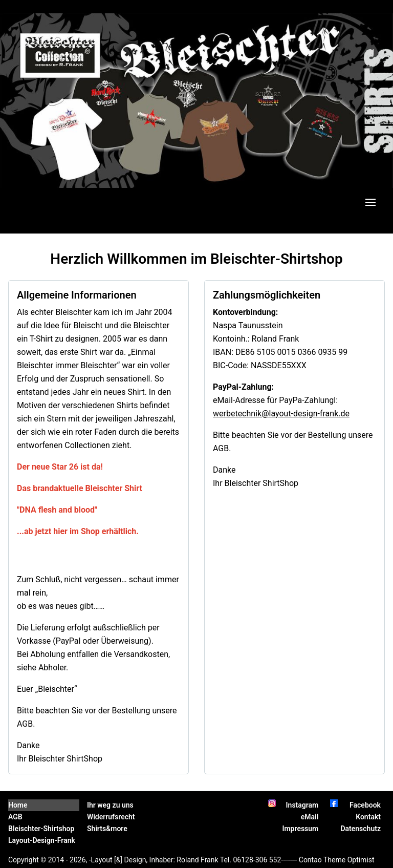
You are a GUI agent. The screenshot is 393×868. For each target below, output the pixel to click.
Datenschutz (361, 829)
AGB (15, 817)
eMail (310, 817)
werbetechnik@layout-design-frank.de (281, 414)
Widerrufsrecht (111, 817)
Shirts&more (107, 829)
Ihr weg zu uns (110, 805)
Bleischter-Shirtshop (41, 829)
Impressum (300, 829)
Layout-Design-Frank (42, 840)
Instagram (302, 805)
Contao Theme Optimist (337, 860)
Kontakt (368, 817)
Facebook (365, 805)
